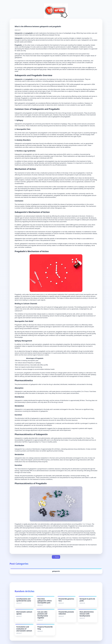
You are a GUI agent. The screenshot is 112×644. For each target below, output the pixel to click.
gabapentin (56, 571)
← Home (56, 557)
